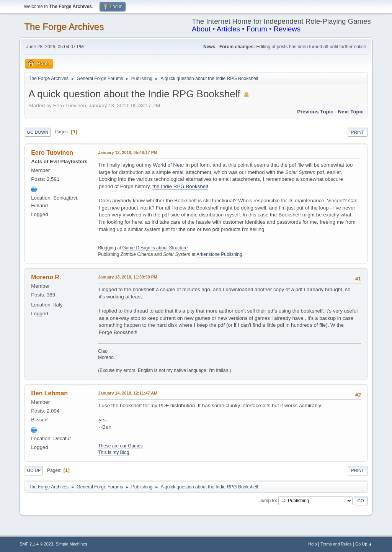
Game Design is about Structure (155, 248)
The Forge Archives (64, 27)
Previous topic (315, 112)
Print (358, 132)
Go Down (38, 132)
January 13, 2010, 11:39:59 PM (128, 277)
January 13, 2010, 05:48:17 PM (128, 152)
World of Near (168, 165)
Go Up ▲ (364, 544)
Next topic (351, 112)
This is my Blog (114, 452)
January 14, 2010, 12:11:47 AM (128, 393)
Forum (257, 29)
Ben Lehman (49, 393)
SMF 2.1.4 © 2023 (36, 544)
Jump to (268, 500)
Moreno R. (46, 277)
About (201, 29)
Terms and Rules (336, 544)
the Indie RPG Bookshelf (180, 186)
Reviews (287, 29)
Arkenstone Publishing (219, 254)
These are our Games (120, 446)
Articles (228, 29)
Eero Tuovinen (52, 153)
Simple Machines (72, 544)
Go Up (34, 470)
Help (312, 544)
